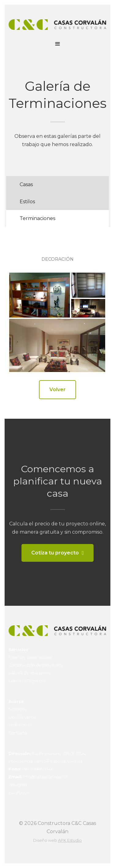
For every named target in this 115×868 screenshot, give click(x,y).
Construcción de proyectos (36, 665)
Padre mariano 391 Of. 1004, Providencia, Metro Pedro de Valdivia (47, 758)
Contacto (18, 733)
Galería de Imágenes (29, 673)
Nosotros (18, 709)
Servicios (18, 650)
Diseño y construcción (31, 657)
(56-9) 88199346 (31, 769)
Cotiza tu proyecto (55, 553)
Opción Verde (23, 717)
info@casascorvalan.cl (38, 777)
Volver (57, 390)
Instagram (18, 785)
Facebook (19, 793)
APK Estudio (70, 840)
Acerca (16, 702)
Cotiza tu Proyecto (27, 681)
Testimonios (20, 725)
